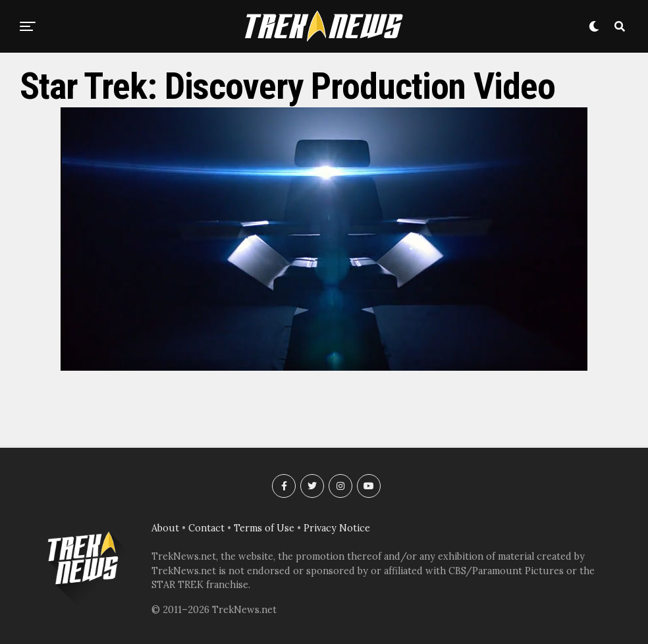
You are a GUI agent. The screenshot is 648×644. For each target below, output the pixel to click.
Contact (206, 528)
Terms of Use (264, 528)
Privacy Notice (337, 528)
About (165, 528)
